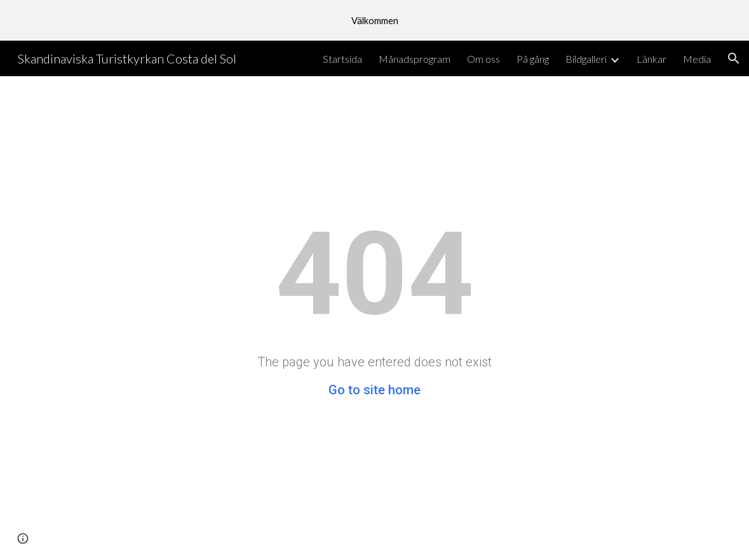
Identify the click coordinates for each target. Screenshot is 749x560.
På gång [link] (533, 59)
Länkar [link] (651, 59)
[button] (734, 58)
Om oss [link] (483, 59)
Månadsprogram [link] (415, 59)
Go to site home (374, 390)
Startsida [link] (342, 59)
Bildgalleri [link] (586, 59)
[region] (374, 20)
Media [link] (697, 59)
